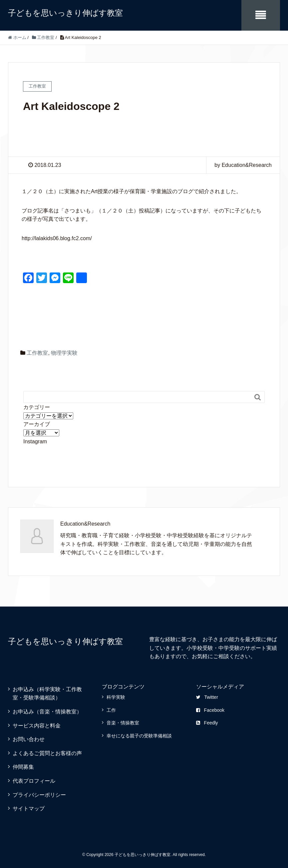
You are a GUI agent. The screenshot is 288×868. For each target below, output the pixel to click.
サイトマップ (29, 809)
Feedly (207, 723)
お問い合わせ (29, 739)
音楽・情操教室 (123, 723)
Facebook (210, 710)
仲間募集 (23, 767)
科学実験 (116, 697)
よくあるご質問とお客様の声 (47, 753)
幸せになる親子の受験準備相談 (139, 736)
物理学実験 (64, 353)
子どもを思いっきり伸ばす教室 (65, 13)
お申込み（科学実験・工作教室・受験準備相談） (47, 694)
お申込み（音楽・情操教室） (47, 712)
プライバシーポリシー (39, 795)
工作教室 (37, 353)
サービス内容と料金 (37, 726)
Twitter (207, 697)
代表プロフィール (34, 781)
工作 (111, 710)
